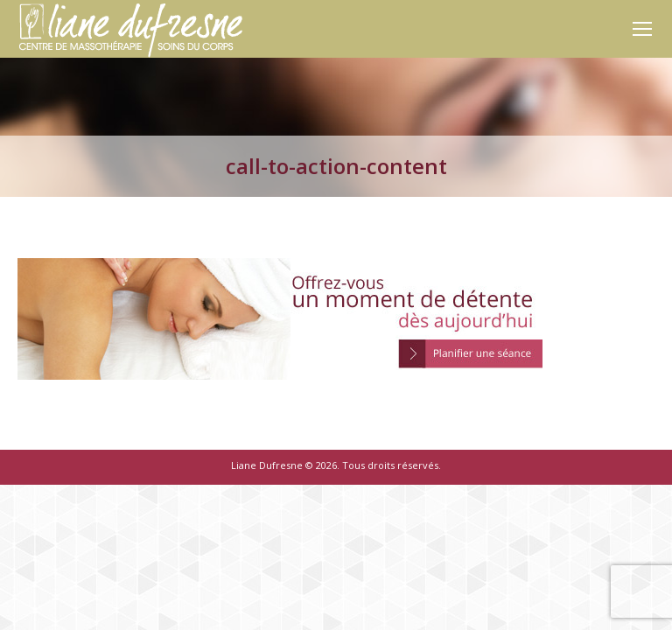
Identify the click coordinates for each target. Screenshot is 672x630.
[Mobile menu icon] (642, 29)
